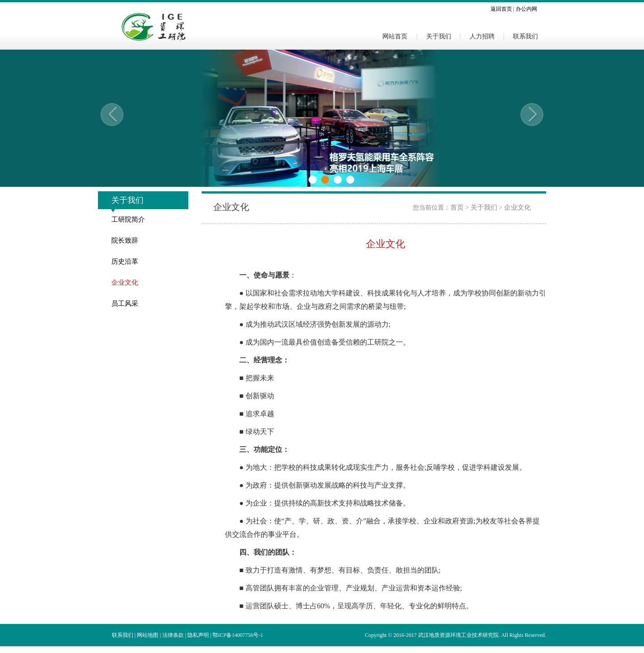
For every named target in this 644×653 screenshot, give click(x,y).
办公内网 (526, 9)
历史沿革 (125, 261)
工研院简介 (128, 219)
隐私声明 (198, 635)
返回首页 (501, 9)
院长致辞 (125, 240)
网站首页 (395, 36)
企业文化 (125, 282)
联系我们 (525, 36)
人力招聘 (482, 36)
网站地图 (148, 635)
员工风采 (125, 303)
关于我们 (439, 36)
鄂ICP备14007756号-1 (238, 635)
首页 (457, 207)
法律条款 (173, 635)
